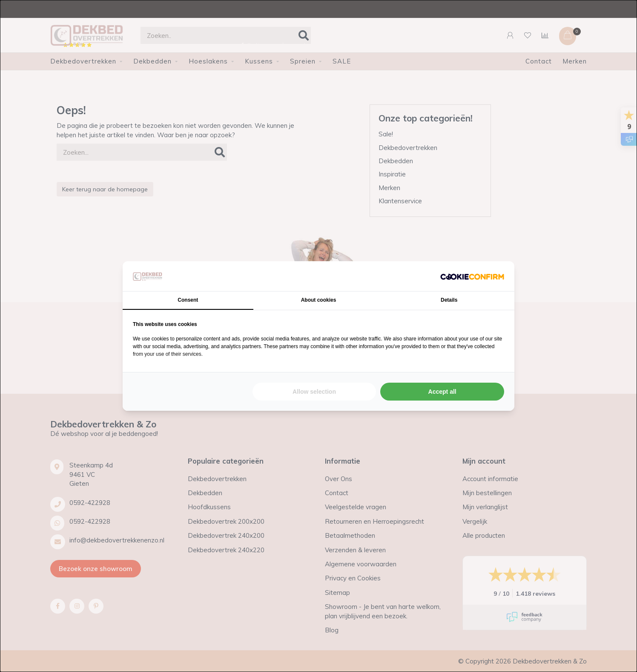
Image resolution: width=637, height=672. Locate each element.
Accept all (442, 392)
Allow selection (314, 392)
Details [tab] (449, 300)
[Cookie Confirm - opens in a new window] (472, 276)
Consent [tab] (188, 300)
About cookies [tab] (319, 300)
